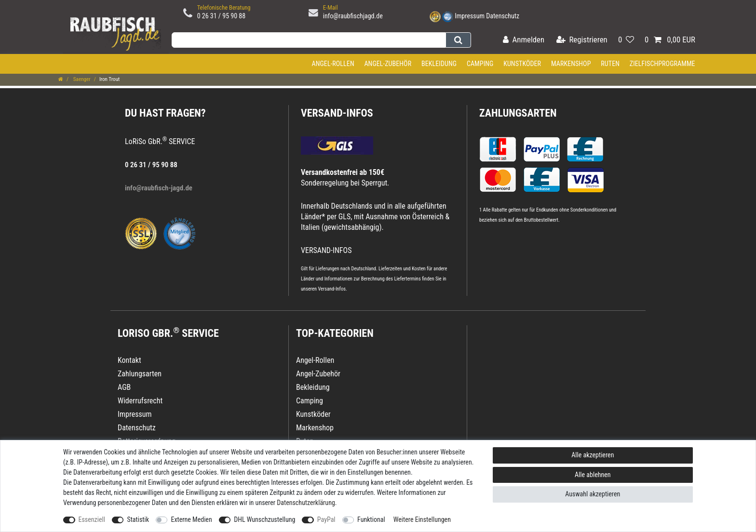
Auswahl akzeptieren (593, 494)
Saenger (81, 79)
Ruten (610, 64)
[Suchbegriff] (309, 40)
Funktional (371, 519)
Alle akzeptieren (593, 455)
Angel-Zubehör (388, 64)
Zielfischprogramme (662, 64)
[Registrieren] (582, 40)
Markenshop (571, 64)
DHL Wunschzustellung (264, 519)
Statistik (138, 519)
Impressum (470, 16)
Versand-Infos (332, 289)
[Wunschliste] (626, 40)
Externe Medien (191, 519)
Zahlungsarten (518, 113)
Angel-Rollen (333, 64)
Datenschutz (503, 16)
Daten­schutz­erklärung (306, 503)
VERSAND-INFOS (337, 113)
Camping (480, 64)
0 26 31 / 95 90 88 (222, 16)
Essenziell (92, 519)
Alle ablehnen (593, 475)
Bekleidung (439, 64)
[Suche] (458, 40)
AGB (124, 387)
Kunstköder (522, 64)
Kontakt (129, 360)
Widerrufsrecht (140, 401)
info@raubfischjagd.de (353, 16)
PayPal (326, 519)
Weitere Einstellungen (422, 519)
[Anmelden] (524, 40)
